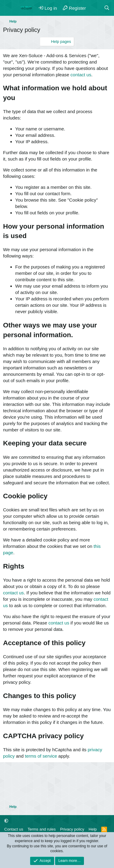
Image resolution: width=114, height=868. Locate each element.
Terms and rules (42, 829)
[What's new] (95, 8)
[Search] (107, 8)
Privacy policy (72, 829)
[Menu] (8, 8)
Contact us (14, 829)
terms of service (41, 756)
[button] (6, 821)
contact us (81, 75)
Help (93, 829)
